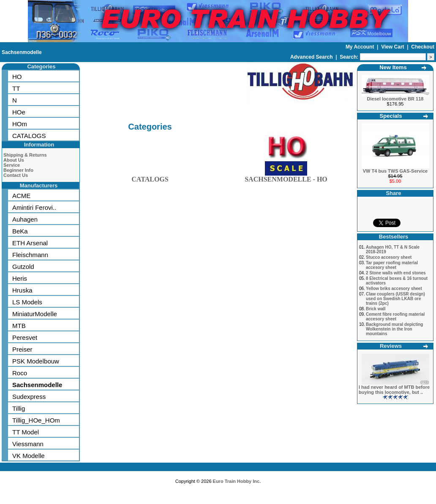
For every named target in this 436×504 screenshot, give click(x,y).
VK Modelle (29, 456)
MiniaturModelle (35, 314)
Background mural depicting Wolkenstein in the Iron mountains (395, 329)
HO (17, 77)
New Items (393, 67)
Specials (391, 116)
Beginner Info (18, 170)
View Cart (393, 47)
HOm (20, 124)
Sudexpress (29, 397)
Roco (20, 373)
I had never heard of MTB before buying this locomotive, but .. (394, 390)
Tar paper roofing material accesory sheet (392, 265)
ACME (21, 196)
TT (16, 88)
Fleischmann (30, 255)
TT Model (26, 432)
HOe (19, 112)
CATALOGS (29, 136)
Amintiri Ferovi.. (34, 207)
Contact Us (16, 175)
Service (12, 165)
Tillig (19, 408)
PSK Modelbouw (36, 361)
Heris (20, 278)
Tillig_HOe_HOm (36, 420)
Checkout (423, 47)
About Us (14, 160)
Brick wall (376, 309)
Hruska (22, 290)
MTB (19, 326)
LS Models (27, 302)
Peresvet (25, 337)
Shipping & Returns (25, 155)
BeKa (20, 231)
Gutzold (23, 267)
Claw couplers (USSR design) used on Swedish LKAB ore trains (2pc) (395, 299)
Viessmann (28, 444)
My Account (361, 47)
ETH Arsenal (30, 243)
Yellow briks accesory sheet (394, 289)
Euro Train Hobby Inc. (237, 481)
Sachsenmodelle (22, 52)
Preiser (22, 349)
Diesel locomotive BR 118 (395, 99)
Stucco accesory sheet (389, 257)
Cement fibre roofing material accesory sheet (395, 317)
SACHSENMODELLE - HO (286, 177)
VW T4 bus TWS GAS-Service (395, 171)
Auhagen (25, 219)
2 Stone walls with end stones (396, 273)
